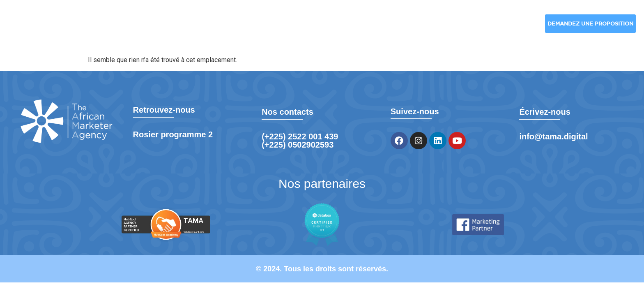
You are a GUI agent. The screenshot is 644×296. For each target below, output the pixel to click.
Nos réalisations (389, 27)
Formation (509, 27)
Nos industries (301, 27)
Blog (454, 27)
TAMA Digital (138, 27)
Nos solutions (215, 27)
